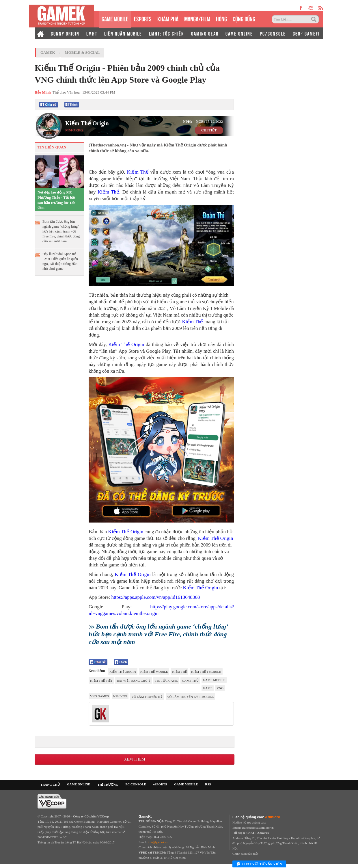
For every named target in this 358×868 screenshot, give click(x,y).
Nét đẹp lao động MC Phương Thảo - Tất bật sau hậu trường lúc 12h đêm (56, 200)
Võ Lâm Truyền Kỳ (147, 697)
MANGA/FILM (197, 18)
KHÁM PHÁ (168, 18)
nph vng (120, 696)
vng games (99, 696)
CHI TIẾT (209, 130)
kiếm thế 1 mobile (206, 672)
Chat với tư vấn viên (259, 864)
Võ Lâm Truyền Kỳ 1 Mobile (190, 697)
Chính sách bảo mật (245, 854)
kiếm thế (179, 672)
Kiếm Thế (138, 172)
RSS (208, 784)
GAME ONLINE (239, 33)
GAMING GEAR (205, 33)
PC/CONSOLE (273, 33)
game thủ (190, 681)
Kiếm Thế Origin (87, 123)
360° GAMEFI (306, 33)
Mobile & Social (82, 52)
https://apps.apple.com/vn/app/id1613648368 (155, 597)
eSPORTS (143, 18)
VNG (220, 688)
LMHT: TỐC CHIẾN (167, 33)
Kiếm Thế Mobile (154, 672)
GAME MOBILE (115, 18)
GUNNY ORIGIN (65, 33)
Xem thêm (135, 759)
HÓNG (221, 18)
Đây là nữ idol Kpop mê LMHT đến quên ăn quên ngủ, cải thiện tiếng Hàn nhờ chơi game (60, 261)
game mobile (214, 680)
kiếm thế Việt (101, 681)
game (208, 688)
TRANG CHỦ (50, 785)
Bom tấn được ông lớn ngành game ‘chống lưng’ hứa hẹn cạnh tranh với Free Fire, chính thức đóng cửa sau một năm (61, 231)
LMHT (92, 33)
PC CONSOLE (136, 784)
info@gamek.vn (158, 842)
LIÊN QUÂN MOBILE (123, 33)
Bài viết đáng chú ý (134, 681)
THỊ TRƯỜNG (108, 785)
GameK (48, 52)
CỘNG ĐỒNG (244, 18)
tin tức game (166, 681)
